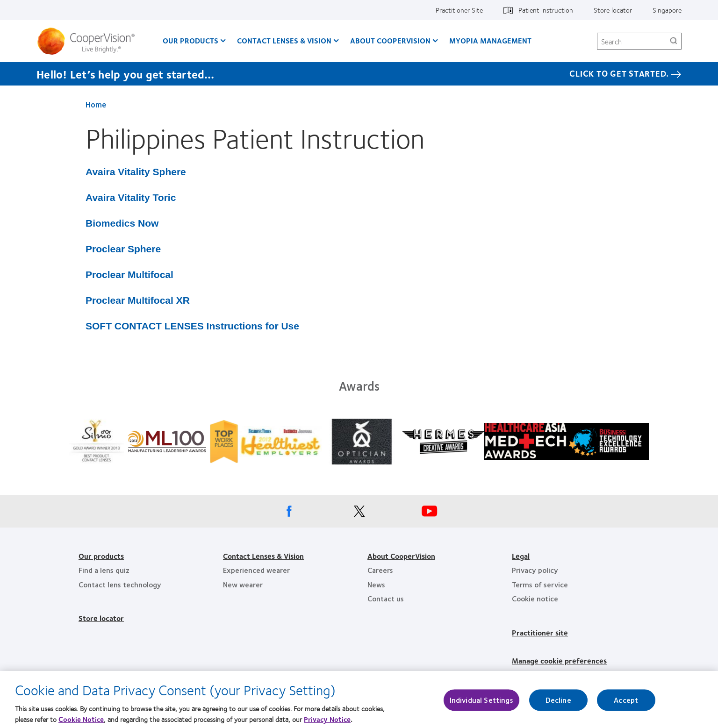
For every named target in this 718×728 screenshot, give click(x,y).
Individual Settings (481, 704)
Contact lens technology (120, 584)
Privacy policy (535, 570)
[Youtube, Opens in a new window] (429, 514)
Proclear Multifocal (129, 275)
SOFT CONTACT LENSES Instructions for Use (192, 326)
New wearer (243, 584)
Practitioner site (540, 632)
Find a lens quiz (104, 570)
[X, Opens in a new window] (359, 514)
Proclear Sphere (123, 249)
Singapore (667, 10)
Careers (380, 570)
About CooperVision (390, 40)
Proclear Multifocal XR (138, 300)
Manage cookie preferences (559, 660)
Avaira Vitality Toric (131, 197)
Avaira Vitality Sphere (136, 172)
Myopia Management (490, 40)
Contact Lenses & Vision (284, 40)
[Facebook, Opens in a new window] (289, 514)
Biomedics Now (122, 223)
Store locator (613, 10)
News (376, 584)
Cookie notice (535, 598)
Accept (626, 704)
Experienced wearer (256, 570)
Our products (101, 556)
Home (96, 104)
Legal (521, 556)
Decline (558, 704)
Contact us (386, 598)
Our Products (190, 40)
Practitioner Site (459, 10)
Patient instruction (546, 10)
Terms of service (540, 584)
